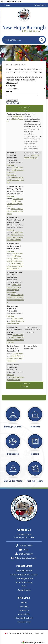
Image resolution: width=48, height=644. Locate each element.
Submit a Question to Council (24, 574)
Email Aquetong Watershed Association (15, 173)
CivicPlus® (39, 633)
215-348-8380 (18, 353)
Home (7, 65)
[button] (42, 40)
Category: (11, 86)
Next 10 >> (37, 107)
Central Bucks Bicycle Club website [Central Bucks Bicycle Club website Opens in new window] (15, 378)
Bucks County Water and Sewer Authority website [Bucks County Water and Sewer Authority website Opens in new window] (15, 340)
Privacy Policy (24, 622)
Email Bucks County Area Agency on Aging (15, 204)
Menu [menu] (8, 5)
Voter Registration (24, 578)
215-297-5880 (18, 232)
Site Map (24, 606)
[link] (40, 5)
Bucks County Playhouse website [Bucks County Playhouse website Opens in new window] (15, 322)
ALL (33, 80)
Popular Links (24, 566)
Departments (24, 590)
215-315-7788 (18, 318)
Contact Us (24, 610)
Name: (9, 91)
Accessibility (24, 614)
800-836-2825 (18, 253)
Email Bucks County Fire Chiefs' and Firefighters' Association (14, 288)
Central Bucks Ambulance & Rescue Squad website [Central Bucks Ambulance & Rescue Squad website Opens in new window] (15, 358)
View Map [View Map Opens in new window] (11, 165)
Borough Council (24, 571)
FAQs (24, 586)
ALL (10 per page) (12, 83)
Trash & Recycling (24, 582)
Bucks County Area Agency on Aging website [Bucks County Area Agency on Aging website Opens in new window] (15, 211)
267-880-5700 (18, 199)
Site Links (24, 598)
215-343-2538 (18, 335)
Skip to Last (10, 77)
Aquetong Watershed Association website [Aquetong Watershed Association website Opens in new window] (15, 180)
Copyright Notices (24, 618)
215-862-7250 (18, 167)
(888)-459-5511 (18, 116)
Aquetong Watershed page (32, 156)
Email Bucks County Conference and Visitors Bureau (14, 259)
